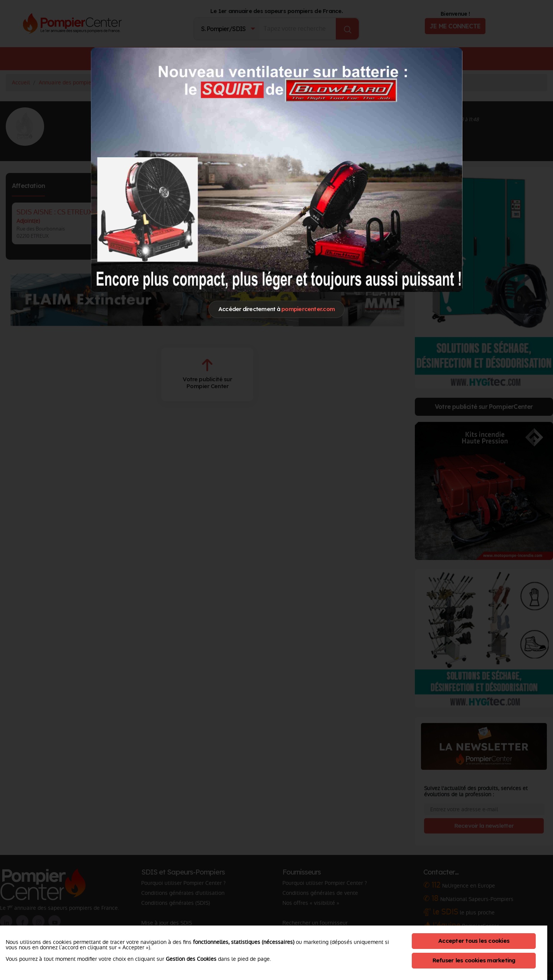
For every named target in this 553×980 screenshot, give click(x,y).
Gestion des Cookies (191, 959)
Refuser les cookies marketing (474, 960)
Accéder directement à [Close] (276, 309)
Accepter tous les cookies (474, 941)
